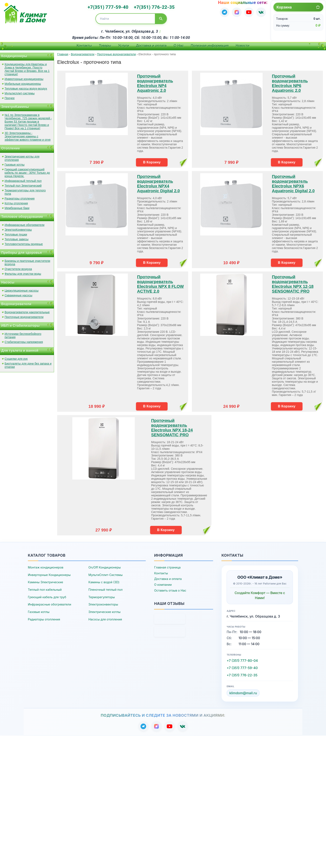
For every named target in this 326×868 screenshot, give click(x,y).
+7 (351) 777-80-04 (242, 659)
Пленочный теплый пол (105, 588)
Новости (243, 44)
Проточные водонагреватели (24, 316)
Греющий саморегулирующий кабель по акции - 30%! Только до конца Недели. (27, 171)
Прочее (10, 97)
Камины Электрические (45, 581)
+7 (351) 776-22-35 (242, 674)
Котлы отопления (16, 202)
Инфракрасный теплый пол (23, 179)
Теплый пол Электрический (23, 184)
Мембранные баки (17, 207)
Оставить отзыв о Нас (170, 589)
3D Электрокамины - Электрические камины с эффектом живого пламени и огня (28, 135)
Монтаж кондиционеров (46, 566)
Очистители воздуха (18, 268)
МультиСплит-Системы (105, 573)
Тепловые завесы (17, 238)
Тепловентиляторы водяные (24, 243)
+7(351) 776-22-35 (153, 7)
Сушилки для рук (16, 357)
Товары (105, 44)
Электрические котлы (104, 610)
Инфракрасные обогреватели (25, 223)
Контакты (84, 44)
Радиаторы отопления (20, 197)
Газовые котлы (15, 163)
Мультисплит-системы (20, 92)
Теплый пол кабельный (45, 588)
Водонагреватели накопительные (27, 311)
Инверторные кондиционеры (24, 78)
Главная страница (167, 566)
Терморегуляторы (102, 596)
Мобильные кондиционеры (23, 82)
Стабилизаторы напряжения (24, 340)
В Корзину (152, 161)
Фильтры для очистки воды (23, 272)
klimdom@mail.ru (243, 692)
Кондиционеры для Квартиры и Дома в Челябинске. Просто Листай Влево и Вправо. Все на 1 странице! (27, 68)
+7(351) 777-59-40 (110, 7)
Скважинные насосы (18, 294)
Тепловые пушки (16, 233)
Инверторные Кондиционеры (49, 573)
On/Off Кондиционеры (104, 566)
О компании (163, 583)
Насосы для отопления (105, 618)
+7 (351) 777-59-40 (242, 667)
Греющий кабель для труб (47, 596)
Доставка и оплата (151, 44)
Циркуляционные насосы (22, 289)
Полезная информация (210, 44)
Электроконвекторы (103, 603)
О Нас (179, 44)
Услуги (123, 44)
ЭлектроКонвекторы (18, 228)
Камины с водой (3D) (104, 581)
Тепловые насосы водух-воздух (26, 87)
